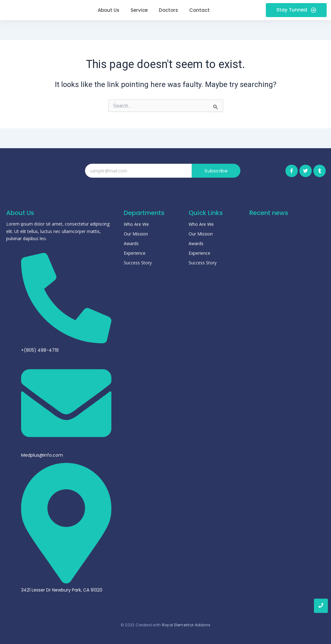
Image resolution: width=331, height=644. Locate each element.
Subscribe (216, 171)
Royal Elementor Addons (186, 625)
